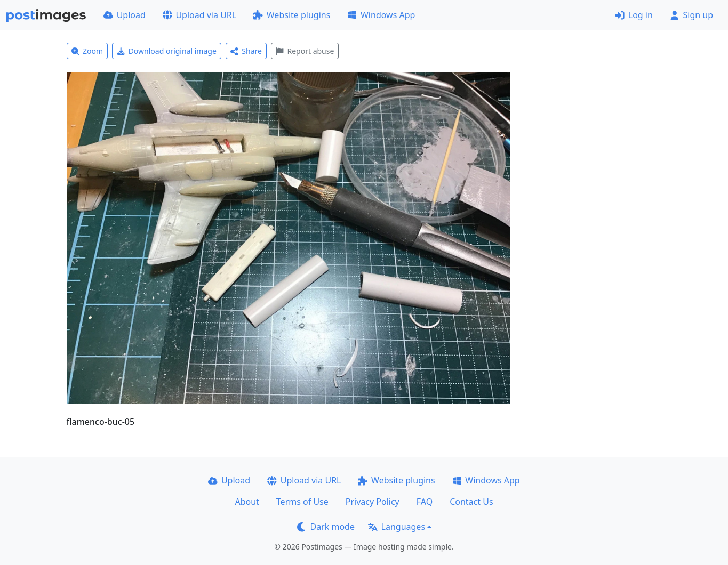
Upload (125, 15)
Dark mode (326, 527)
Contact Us (471, 502)
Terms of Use (302, 502)
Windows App (381, 15)
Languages (397, 527)
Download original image (167, 51)
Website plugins (292, 15)
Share (246, 51)
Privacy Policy (373, 502)
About (247, 502)
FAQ (425, 502)
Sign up (691, 15)
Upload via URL (199, 15)
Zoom (87, 51)
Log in (634, 15)
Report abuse (305, 51)
